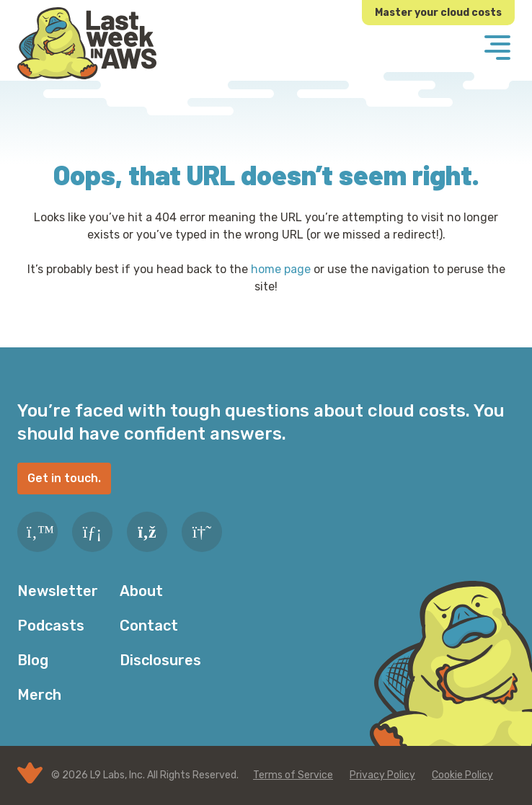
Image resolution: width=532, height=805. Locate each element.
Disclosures (160, 660)
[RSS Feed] (147, 532)
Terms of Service (293, 775)
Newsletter (58, 591)
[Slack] (202, 532)
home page (281, 269)
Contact (149, 626)
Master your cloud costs (438, 13)
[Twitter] (37, 532)
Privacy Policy (382, 775)
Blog (33, 660)
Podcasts (51, 626)
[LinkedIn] (92, 532)
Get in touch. (64, 478)
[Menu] (497, 49)
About (141, 591)
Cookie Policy (462, 775)
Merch (39, 695)
